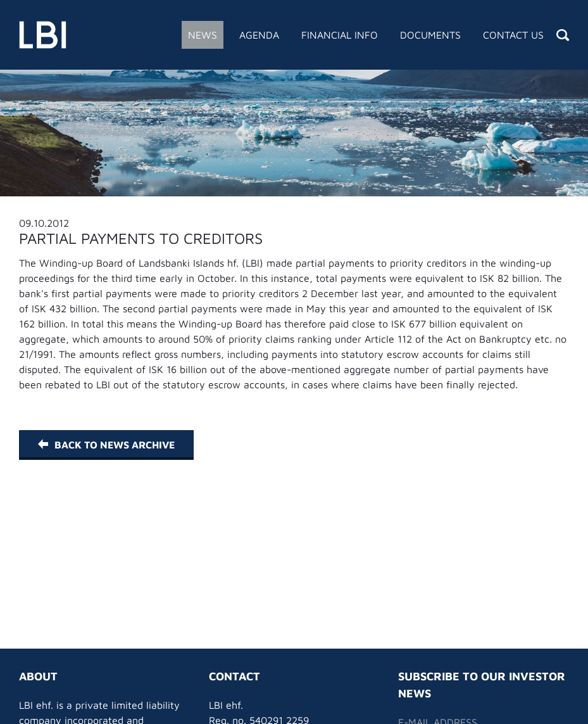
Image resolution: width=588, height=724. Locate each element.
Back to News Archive (106, 445)
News (203, 35)
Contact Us (513, 35)
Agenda (259, 35)
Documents (430, 35)
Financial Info (340, 35)
